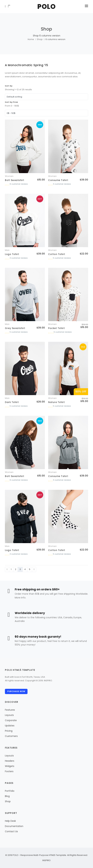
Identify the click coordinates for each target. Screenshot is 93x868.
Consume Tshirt (58, 180)
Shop (40, 39)
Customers (11, 736)
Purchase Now (16, 691)
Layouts (9, 715)
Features (10, 710)
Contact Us (11, 831)
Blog (7, 796)
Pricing (9, 731)
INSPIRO (46, 860)
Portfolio (10, 791)
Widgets (10, 766)
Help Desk (10, 821)
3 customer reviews (62, 184)
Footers (9, 771)
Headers (10, 761)
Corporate (11, 720)
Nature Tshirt (56, 402)
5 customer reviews (62, 258)
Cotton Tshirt (57, 254)
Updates (10, 726)
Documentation (14, 826)
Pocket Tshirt (56, 328)
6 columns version (56, 39)
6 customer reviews (19, 184)
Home (31, 39)
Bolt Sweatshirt (15, 180)
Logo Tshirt (12, 254)
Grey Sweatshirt (15, 328)
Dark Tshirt (12, 402)
